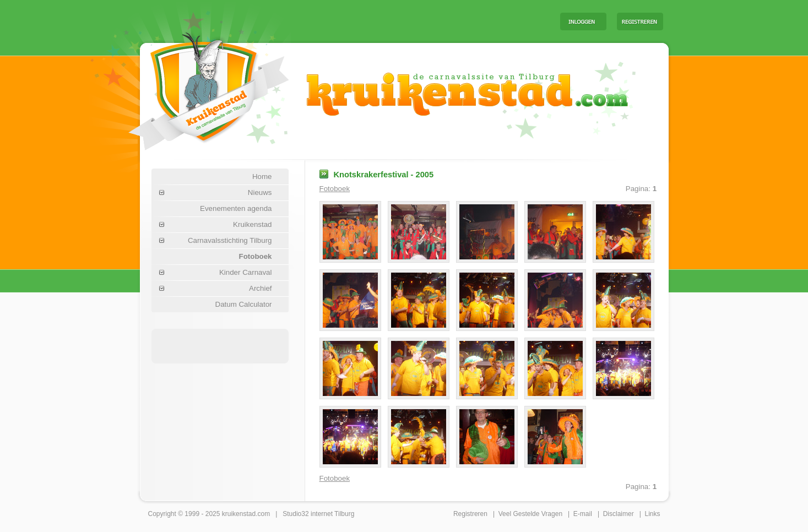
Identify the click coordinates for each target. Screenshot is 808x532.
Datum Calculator (244, 304)
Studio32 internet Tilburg (318, 514)
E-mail (583, 514)
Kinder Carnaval (246, 272)
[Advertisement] (415, 21)
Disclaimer (619, 514)
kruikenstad (239, 514)
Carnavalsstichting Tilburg (230, 240)
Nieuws (260, 192)
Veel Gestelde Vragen (530, 514)
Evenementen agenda (236, 208)
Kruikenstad (252, 224)
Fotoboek (256, 256)
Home (262, 177)
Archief (260, 288)
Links (652, 514)
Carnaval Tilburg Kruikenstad (190, 87)
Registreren (470, 514)
